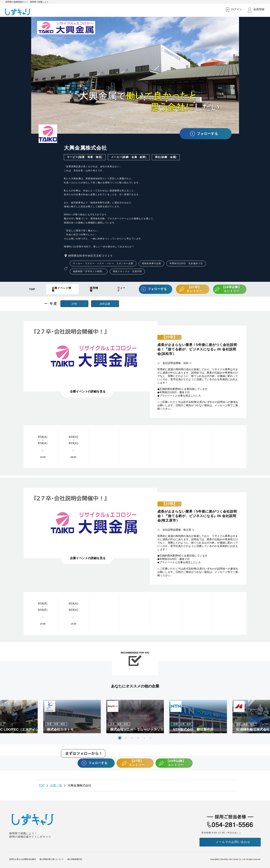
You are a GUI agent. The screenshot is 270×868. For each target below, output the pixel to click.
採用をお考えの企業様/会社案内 (23, 859)
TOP (32, 289)
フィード (121, 289)
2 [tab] (126, 738)
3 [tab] (132, 738)
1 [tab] (120, 738)
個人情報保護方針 (75, 859)
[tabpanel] (135, 717)
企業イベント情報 (62, 289)
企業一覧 (56, 785)
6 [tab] (150, 738)
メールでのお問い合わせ (233, 842)
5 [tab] (144, 738)
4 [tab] (138, 738)
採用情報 (94, 289)
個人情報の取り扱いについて (52, 859)
